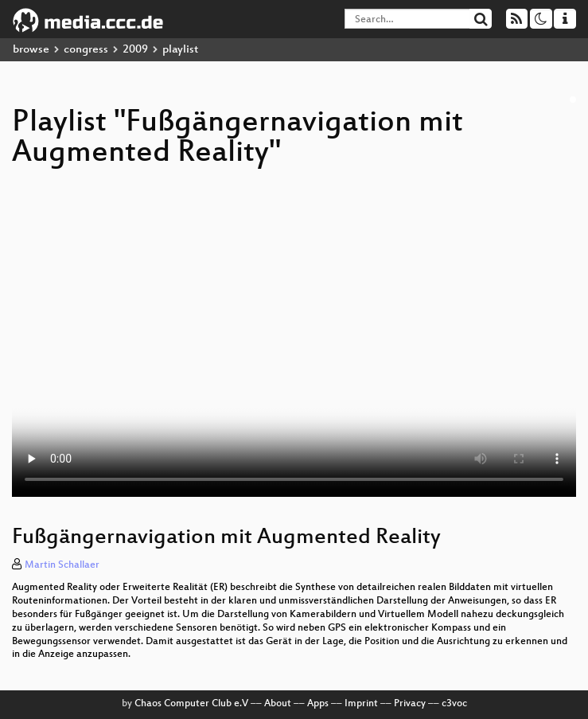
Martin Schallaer (62, 565)
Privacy (410, 704)
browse (31, 50)
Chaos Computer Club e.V (191, 704)
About (278, 704)
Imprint (361, 704)
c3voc (454, 704)
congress (86, 50)
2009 (135, 50)
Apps (318, 704)
